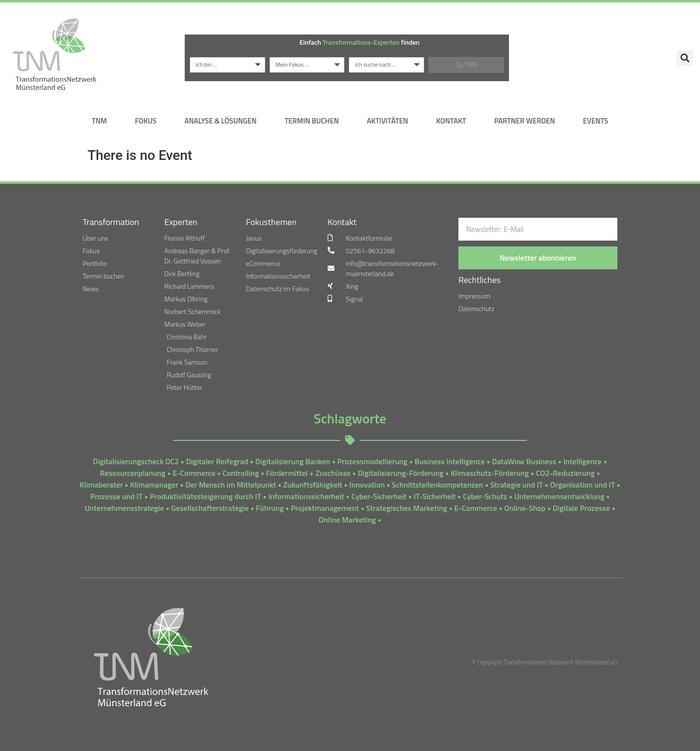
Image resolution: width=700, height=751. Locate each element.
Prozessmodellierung (372, 461)
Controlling (241, 473)
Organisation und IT (583, 485)
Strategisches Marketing (407, 508)
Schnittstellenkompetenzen (437, 485)
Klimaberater (101, 485)
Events (595, 121)
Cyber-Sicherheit (379, 496)
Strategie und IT (517, 485)
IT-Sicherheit (435, 496)
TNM (99, 121)
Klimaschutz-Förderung (490, 473)
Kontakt (451, 121)
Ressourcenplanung (133, 473)
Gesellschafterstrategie (210, 508)
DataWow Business (524, 461)
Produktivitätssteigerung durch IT (205, 496)
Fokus (145, 121)
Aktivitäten (388, 121)
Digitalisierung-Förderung (401, 473)
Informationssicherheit (306, 496)
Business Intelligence (450, 461)
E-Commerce (194, 473)
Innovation (367, 485)
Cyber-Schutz (485, 496)
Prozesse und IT (116, 496)
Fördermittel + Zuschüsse (308, 473)
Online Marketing (348, 520)
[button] (685, 58)
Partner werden (524, 121)
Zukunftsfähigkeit (313, 485)
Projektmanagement (325, 508)
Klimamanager (154, 485)
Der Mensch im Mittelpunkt (230, 485)
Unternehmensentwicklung (560, 496)
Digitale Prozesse (581, 508)
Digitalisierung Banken (293, 461)
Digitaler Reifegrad (217, 461)
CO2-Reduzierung (566, 473)
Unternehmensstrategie (124, 508)
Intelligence (583, 461)
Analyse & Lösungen (220, 121)
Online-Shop (525, 508)
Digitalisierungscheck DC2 (136, 461)
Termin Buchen (312, 121)
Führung (270, 508)
